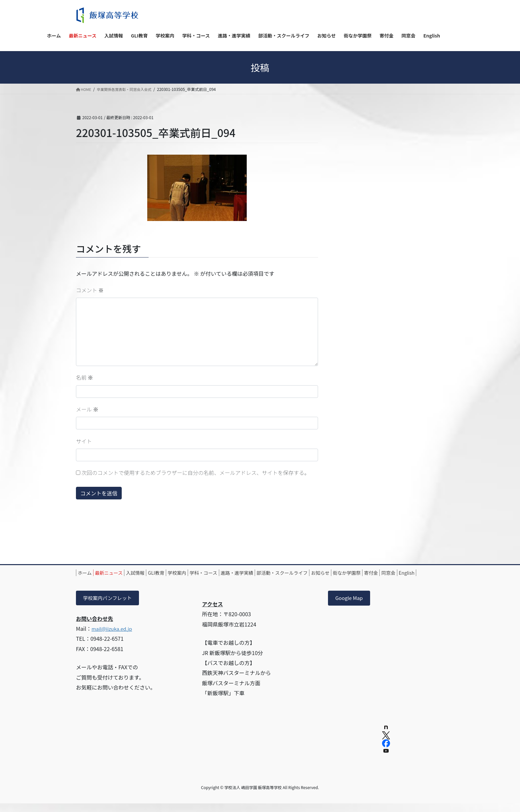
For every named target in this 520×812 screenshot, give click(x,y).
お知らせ (373, 573)
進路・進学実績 (278, 573)
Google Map (350, 606)
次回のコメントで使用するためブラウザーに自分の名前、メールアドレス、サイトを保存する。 (196, 473)
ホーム (88, 573)
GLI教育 (178, 573)
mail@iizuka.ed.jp (114, 637)
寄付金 (88, 580)
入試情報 (151, 573)
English (136, 580)
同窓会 (111, 580)
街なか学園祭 (406, 573)
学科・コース (238, 573)
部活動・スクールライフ (329, 573)
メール (87, 409)
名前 (85, 377)
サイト (84, 441)
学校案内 (205, 573)
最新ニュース (118, 573)
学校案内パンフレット (110, 606)
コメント (90, 290)
